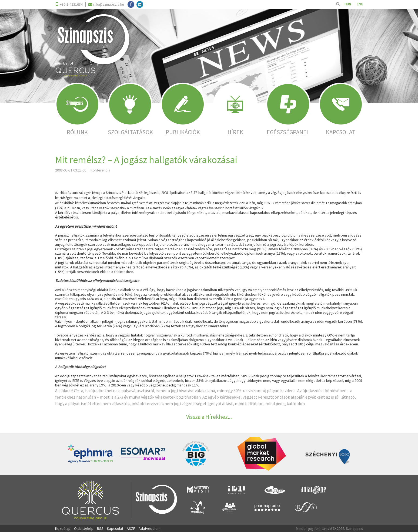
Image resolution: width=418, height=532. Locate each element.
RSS (100, 528)
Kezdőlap (63, 528)
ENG (360, 4)
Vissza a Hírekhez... (209, 417)
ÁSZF (131, 528)
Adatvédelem (150, 528)
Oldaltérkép (84, 528)
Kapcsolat (115, 528)
